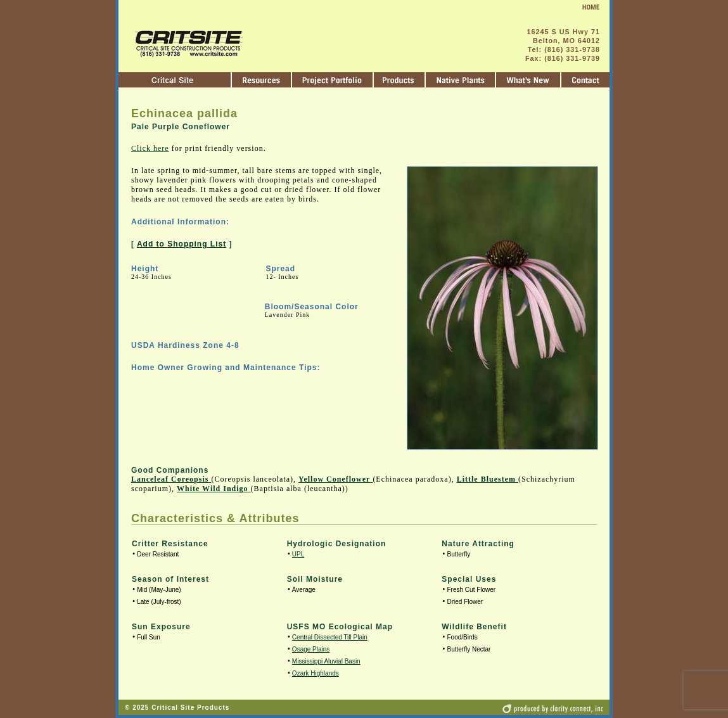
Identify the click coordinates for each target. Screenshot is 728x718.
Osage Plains (311, 649)
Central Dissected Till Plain (330, 637)
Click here (150, 148)
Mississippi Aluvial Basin (326, 661)
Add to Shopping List (182, 244)
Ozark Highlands (316, 673)
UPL (298, 554)
